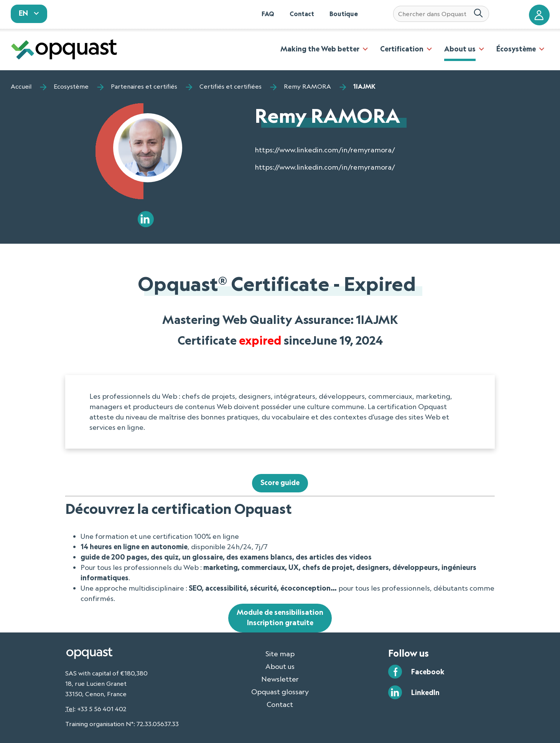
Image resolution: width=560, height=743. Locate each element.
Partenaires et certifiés (144, 86)
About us (460, 49)
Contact (302, 14)
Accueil (21, 86)
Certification (402, 49)
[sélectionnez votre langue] (29, 14)
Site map (280, 654)
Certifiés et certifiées (231, 86)
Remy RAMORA (307, 86)
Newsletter (280, 679)
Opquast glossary (280, 692)
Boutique (344, 14)
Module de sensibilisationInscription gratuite (280, 617)
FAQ (268, 14)
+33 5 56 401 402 (102, 709)
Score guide (280, 482)
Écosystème (516, 49)
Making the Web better (320, 49)
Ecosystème (71, 86)
